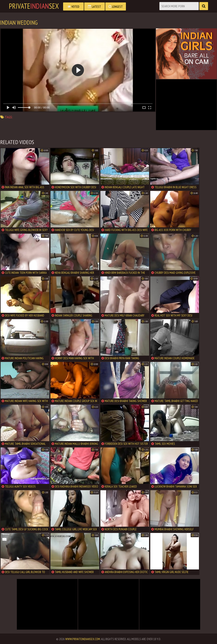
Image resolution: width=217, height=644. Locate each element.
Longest (116, 6)
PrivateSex (34, 6)
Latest (95, 6)
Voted (73, 6)
